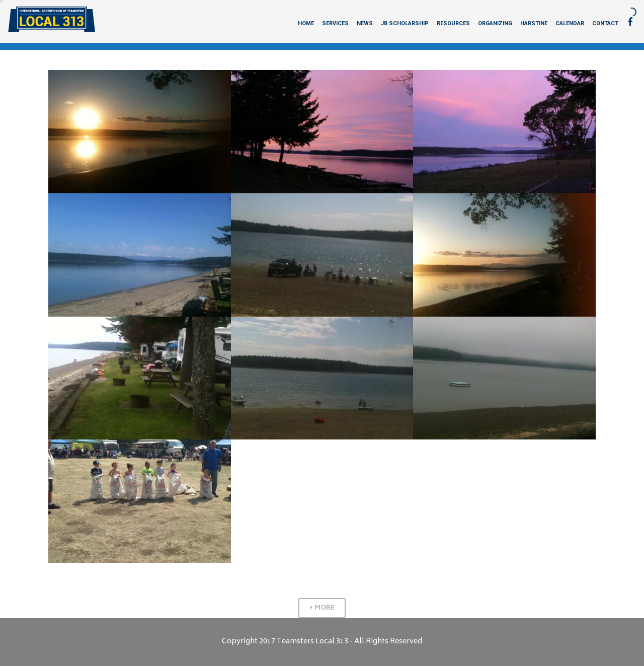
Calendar (570, 23)
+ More (322, 608)
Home (306, 23)
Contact (605, 23)
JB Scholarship (405, 23)
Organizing (495, 23)
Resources (453, 23)
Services (335, 23)
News (365, 23)
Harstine (534, 23)
